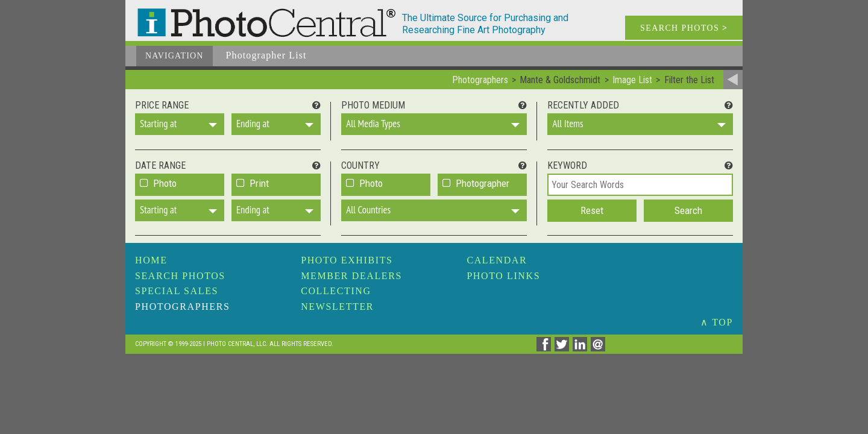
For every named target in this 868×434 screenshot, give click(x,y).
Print (259, 183)
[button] (180, 124)
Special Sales (177, 291)
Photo (165, 183)
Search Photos (180, 276)
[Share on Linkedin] (582, 348)
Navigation (175, 56)
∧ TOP (717, 322)
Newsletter (337, 307)
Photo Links (503, 276)
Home (151, 260)
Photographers (182, 307)
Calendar (497, 260)
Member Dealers (351, 276)
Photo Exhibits (347, 260)
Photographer (483, 183)
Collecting (336, 291)
